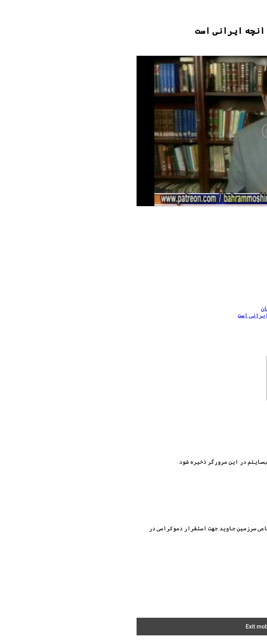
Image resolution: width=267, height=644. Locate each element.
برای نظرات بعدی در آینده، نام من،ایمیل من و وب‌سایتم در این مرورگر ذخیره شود (151, 470)
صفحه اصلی (239, 570)
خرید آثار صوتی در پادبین (217, 597)
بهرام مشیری (236, 289)
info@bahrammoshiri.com (205, 551)
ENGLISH (240, 611)
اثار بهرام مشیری (229, 282)
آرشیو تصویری (234, 577)
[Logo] (230, 15)
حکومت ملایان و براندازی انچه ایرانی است (197, 296)
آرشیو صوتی (237, 584)
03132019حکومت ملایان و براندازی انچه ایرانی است (169, 315)
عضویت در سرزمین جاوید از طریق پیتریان (179, 309)
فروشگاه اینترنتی (228, 604)
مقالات (245, 591)
